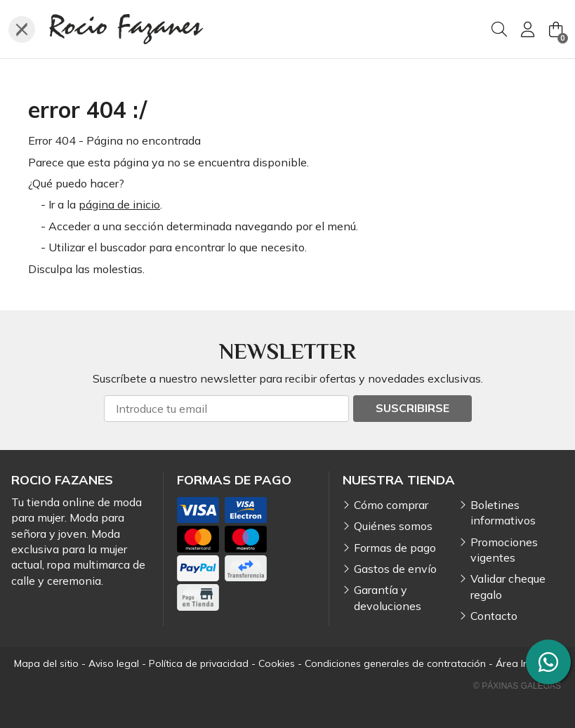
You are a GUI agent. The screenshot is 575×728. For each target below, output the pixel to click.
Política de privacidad (199, 663)
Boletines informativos (503, 512)
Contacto (494, 616)
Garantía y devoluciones (388, 597)
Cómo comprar (391, 505)
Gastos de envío (395, 569)
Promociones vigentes (504, 550)
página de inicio (119, 204)
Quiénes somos (393, 526)
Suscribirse (412, 408)
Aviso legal (114, 663)
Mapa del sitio (46, 663)
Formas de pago (395, 548)
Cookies (277, 663)
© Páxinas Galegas (517, 686)
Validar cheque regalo (508, 586)
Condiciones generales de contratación (395, 663)
